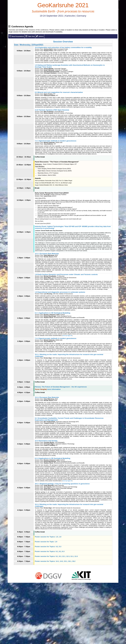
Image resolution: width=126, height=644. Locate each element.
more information (54, 389)
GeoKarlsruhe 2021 (63, 5)
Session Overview (63, 42)
